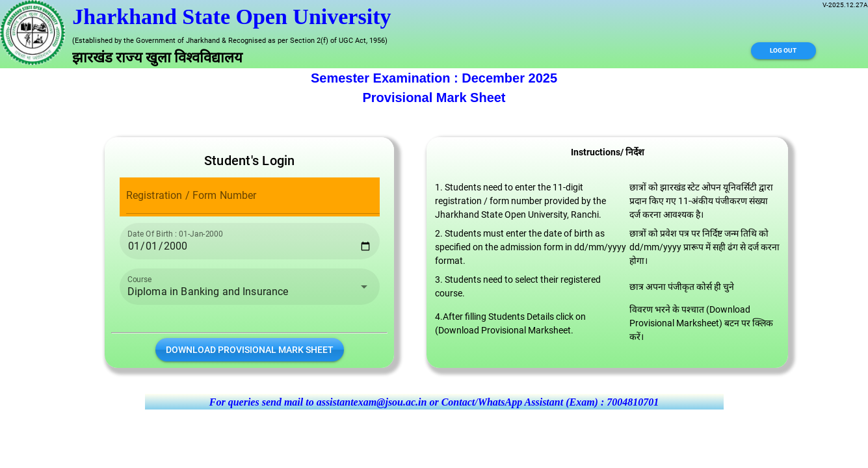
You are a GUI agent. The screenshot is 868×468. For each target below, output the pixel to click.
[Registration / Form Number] (253, 196)
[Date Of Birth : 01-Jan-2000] (250, 241)
